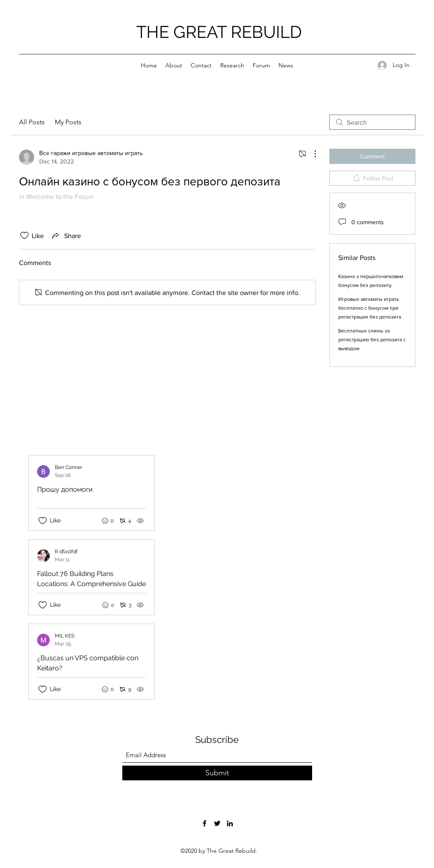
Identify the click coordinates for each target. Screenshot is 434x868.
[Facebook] (205, 823)
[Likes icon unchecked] (24, 236)
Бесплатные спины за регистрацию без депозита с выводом (372, 340)
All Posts (32, 122)
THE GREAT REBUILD (219, 32)
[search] (372, 122)
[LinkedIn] (230, 823)
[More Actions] (311, 154)
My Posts (68, 122)
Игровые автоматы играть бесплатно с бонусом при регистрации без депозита (370, 308)
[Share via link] (66, 236)
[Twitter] (217, 823)
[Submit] (217, 773)
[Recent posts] (154, 577)
